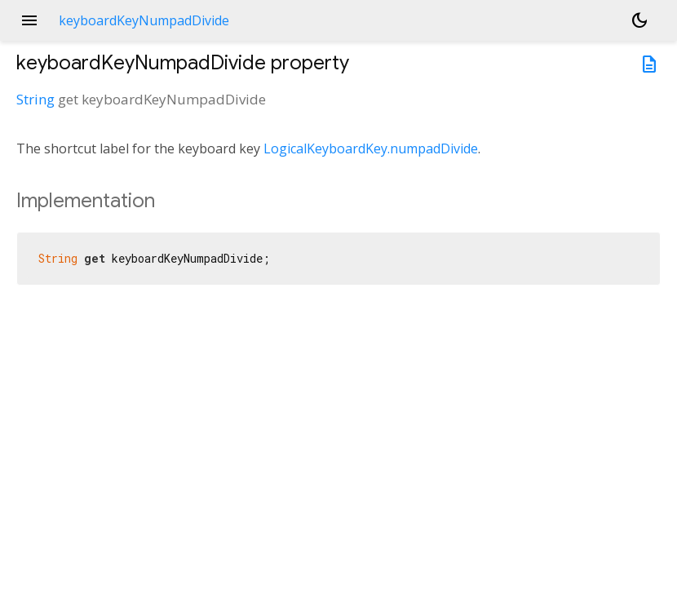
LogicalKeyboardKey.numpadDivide (371, 148)
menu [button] (29, 20)
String (35, 99)
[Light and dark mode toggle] (639, 20)
